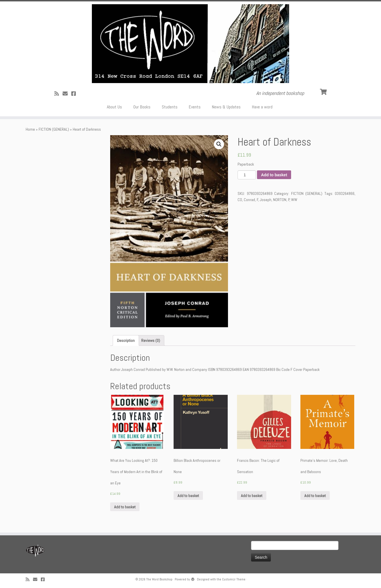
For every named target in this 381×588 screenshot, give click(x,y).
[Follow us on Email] (67, 94)
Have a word (262, 107)
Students (170, 107)
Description (126, 340)
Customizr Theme (234, 579)
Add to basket (274, 175)
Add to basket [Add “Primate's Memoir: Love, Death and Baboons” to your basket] (315, 496)
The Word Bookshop (159, 579)
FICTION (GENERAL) (54, 129)
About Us (114, 107)
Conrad (249, 200)
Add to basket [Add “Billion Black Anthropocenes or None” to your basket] (188, 496)
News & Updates (226, 107)
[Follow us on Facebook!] (75, 94)
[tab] (126, 340)
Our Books (142, 107)
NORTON (280, 200)
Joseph (266, 200)
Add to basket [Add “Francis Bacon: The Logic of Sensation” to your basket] (252, 496)
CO (240, 200)
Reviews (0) (151, 340)
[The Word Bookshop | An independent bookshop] (191, 44)
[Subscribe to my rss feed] (58, 94)
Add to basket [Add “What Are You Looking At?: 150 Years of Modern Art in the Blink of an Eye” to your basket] (125, 507)
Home (30, 129)
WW (294, 200)
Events (195, 107)
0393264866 (345, 193)
